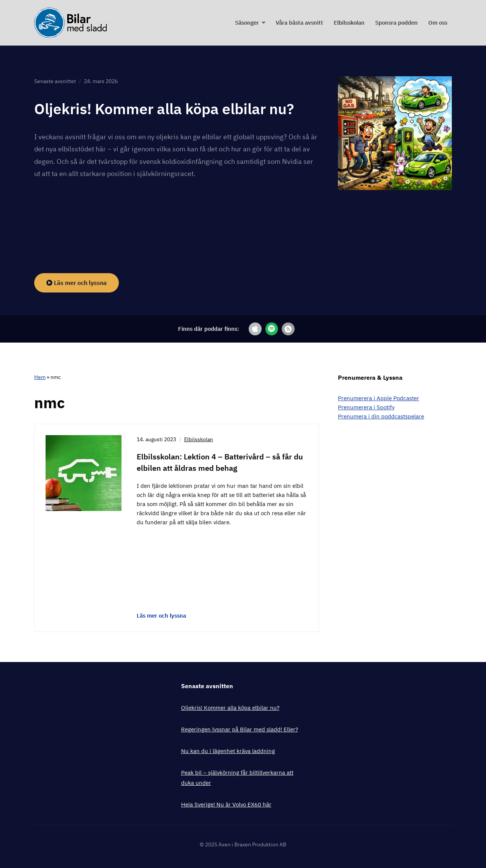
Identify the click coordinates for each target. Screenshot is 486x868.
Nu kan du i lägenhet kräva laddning (228, 751)
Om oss (438, 23)
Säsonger (247, 23)
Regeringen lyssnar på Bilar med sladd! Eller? (240, 729)
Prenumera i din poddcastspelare (381, 416)
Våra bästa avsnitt (299, 23)
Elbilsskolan (349, 23)
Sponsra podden (396, 23)
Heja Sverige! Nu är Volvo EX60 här (226, 804)
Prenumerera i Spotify (366, 407)
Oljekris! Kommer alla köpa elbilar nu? (168, 108)
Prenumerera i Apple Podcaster (379, 398)
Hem (40, 377)
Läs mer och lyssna (77, 282)
